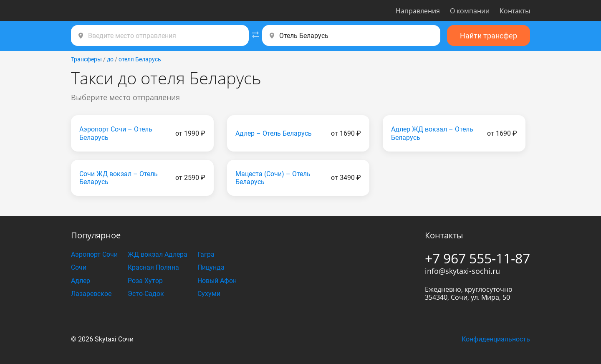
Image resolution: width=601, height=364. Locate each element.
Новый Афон (217, 281)
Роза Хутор (145, 281)
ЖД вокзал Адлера (158, 254)
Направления (418, 11)
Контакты (515, 11)
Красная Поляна (153, 267)
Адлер (81, 281)
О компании (470, 11)
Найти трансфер (489, 36)
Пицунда (211, 267)
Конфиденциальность (496, 339)
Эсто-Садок (146, 294)
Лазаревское (91, 294)
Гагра (206, 254)
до (110, 59)
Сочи (79, 267)
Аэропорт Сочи (94, 254)
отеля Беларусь (140, 59)
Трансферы (86, 59)
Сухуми (209, 294)
